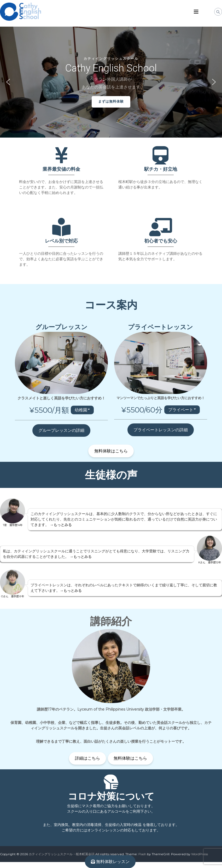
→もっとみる (61, 525)
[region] (111, 82)
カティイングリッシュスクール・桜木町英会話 (62, 854)
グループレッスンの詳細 (61, 430)
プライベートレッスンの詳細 (161, 430)
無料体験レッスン (110, 862)
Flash (142, 854)
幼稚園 (81, 410)
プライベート (181, 410)
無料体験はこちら (111, 451)
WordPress (200, 854)
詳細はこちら (87, 758)
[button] (8, 82)
